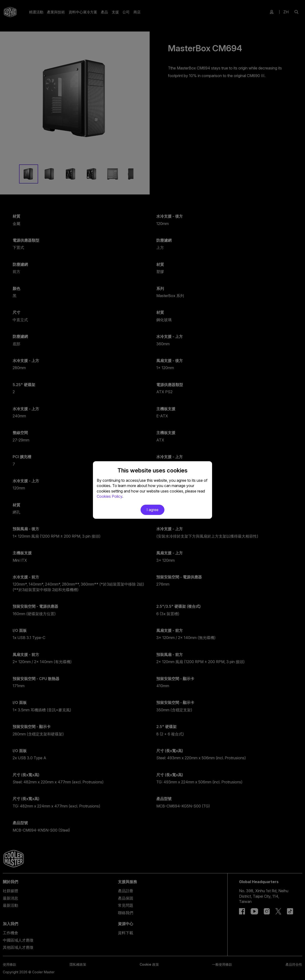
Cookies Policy (109, 496)
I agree (152, 510)
